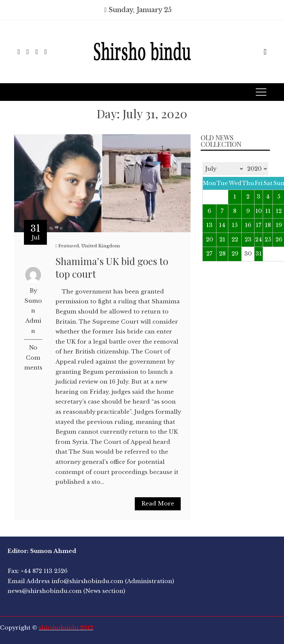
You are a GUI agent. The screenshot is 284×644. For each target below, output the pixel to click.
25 (268, 240)
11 (268, 211)
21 (222, 240)
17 (259, 225)
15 (235, 225)
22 (235, 240)
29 (235, 254)
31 (259, 254)
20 (210, 240)
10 (259, 211)
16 (248, 225)
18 (268, 225)
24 (259, 240)
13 (209, 225)
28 (222, 254)
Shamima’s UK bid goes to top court (112, 267)
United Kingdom (101, 246)
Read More (158, 504)
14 (222, 225)
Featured (69, 246)
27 (209, 254)
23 (248, 240)
